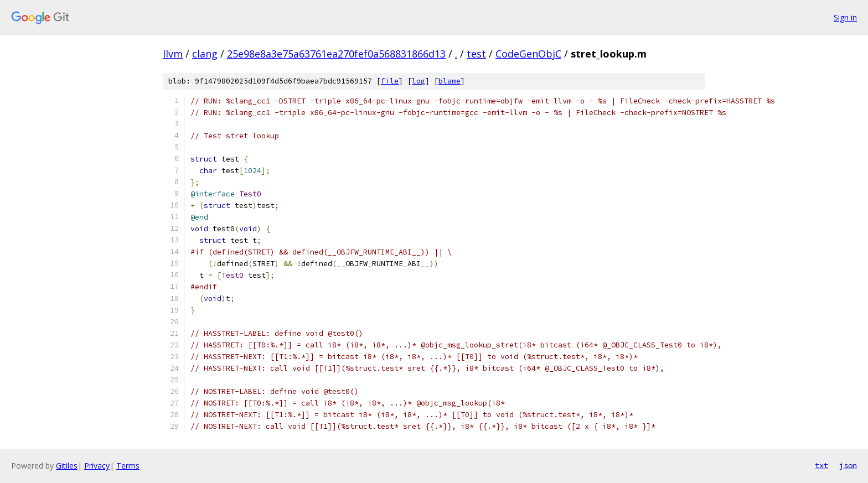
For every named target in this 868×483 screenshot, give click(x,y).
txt (821, 465)
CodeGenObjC (528, 54)
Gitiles (67, 466)
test (476, 54)
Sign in (845, 17)
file (390, 81)
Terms (128, 466)
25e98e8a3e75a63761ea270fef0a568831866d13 (336, 54)
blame (449, 81)
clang (205, 54)
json (848, 465)
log (418, 81)
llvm (173, 54)
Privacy (97, 466)
